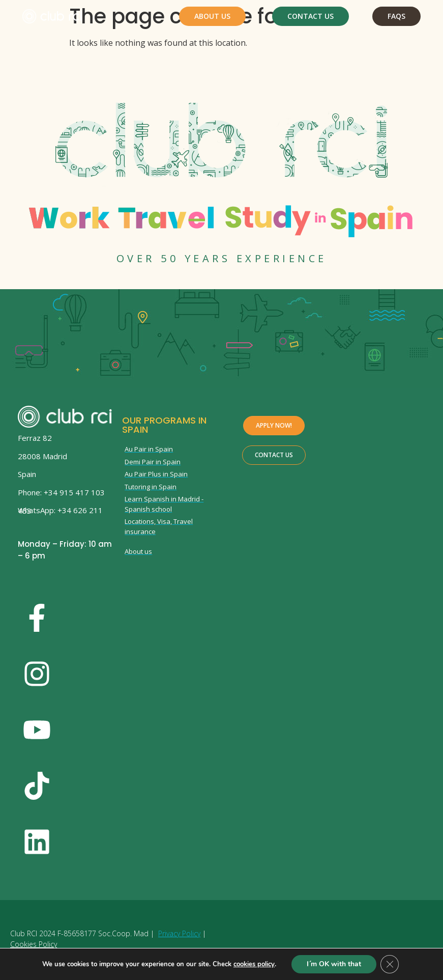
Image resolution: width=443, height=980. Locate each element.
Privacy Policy (179, 933)
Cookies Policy (34, 944)
